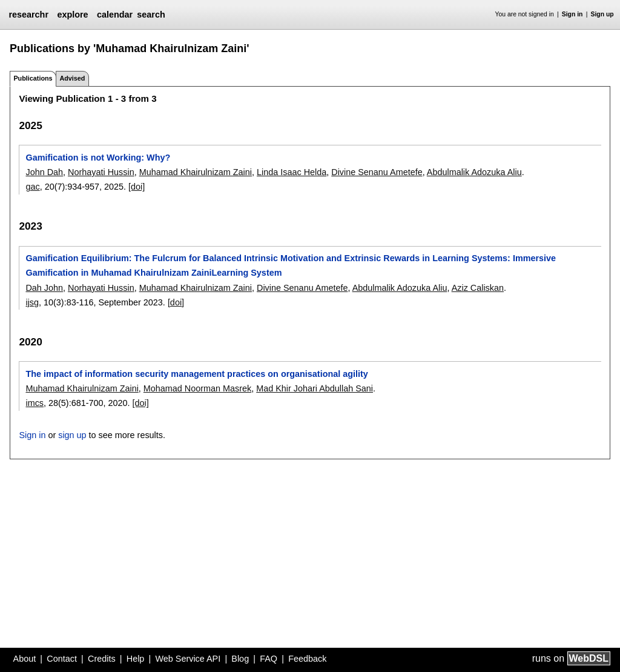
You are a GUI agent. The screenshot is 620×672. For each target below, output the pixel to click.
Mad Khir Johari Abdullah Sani (315, 388)
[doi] (137, 187)
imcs (35, 403)
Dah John (44, 288)
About (25, 659)
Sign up (602, 14)
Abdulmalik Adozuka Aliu (474, 172)
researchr (28, 15)
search (151, 15)
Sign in (572, 14)
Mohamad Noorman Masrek (197, 388)
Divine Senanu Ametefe (377, 172)
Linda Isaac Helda (292, 172)
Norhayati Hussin (101, 172)
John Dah (44, 172)
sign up (72, 435)
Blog (240, 659)
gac (32, 187)
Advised (72, 78)
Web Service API (188, 659)
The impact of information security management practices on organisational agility (196, 374)
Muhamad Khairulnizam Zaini (196, 172)
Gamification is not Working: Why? (98, 158)
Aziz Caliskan (478, 288)
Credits (102, 659)
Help (136, 659)
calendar (115, 15)
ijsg (32, 302)
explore (72, 15)
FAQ (269, 659)
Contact (62, 659)
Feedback (307, 659)
